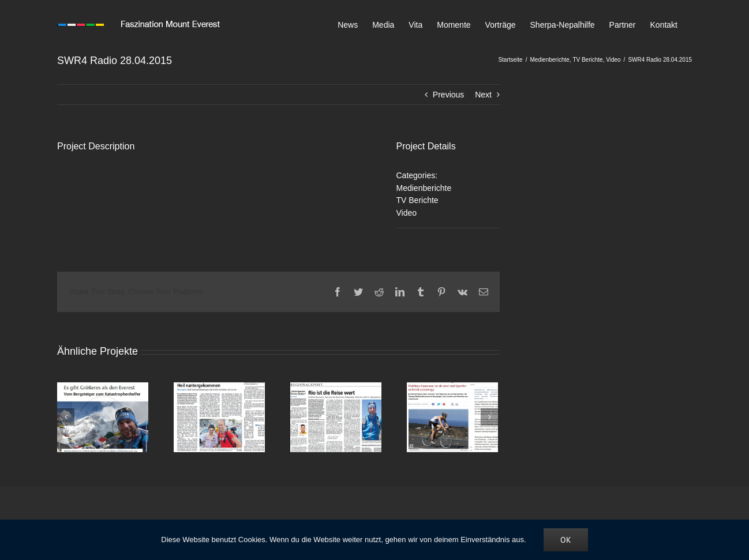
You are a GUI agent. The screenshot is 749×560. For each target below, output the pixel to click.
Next (483, 95)
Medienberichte (424, 188)
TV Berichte (417, 200)
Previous (448, 95)
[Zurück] (66, 417)
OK (566, 540)
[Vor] (489, 417)
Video (407, 213)
